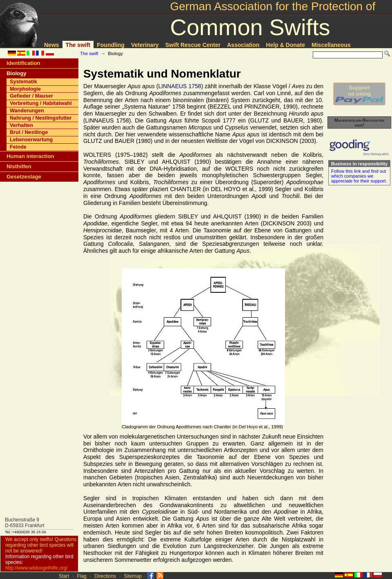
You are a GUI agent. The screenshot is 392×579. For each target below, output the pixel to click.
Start (64, 576)
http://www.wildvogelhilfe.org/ (37, 568)
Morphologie (25, 89)
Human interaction (30, 156)
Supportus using (359, 94)
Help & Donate (285, 45)
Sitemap (133, 576)
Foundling (111, 45)
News (52, 45)
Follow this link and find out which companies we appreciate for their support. (359, 176)
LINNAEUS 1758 (179, 86)
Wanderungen (27, 111)
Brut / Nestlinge (29, 132)
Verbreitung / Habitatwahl (41, 103)
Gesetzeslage (24, 177)
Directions (105, 576)
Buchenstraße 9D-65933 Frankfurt (25, 523)
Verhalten (21, 125)
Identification (23, 63)
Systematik (23, 82)
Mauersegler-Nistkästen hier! (359, 122)
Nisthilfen (19, 166)
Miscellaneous (331, 45)
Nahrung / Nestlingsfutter (41, 118)
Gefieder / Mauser (31, 96)
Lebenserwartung (31, 140)
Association (243, 45)
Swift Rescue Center (193, 45)
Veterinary (145, 45)
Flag (82, 576)
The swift (78, 45)
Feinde (18, 147)
